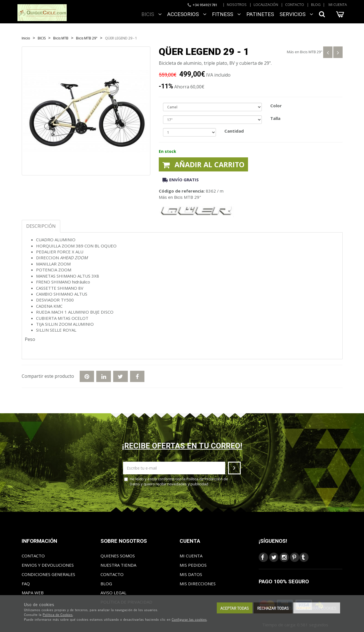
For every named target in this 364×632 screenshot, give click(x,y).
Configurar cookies (317, 608)
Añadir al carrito (203, 164)
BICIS (151, 14)
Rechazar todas (273, 608)
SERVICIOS (296, 14)
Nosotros (237, 5)
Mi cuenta (338, 5)
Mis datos (191, 574)
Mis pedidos (193, 565)
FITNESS (226, 14)
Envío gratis (181, 180)
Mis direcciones (198, 584)
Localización (266, 5)
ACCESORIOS (187, 14)
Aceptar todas (235, 608)
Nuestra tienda (118, 565)
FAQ (26, 584)
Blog (316, 5)
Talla (275, 118)
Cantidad (234, 131)
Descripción (41, 226)
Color (276, 106)
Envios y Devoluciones (48, 565)
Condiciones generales (48, 574)
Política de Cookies (58, 615)
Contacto (295, 5)
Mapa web (33, 593)
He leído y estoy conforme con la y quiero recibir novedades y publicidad (176, 482)
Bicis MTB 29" (311, 52)
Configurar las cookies (189, 619)
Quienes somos (118, 556)
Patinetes (260, 14)
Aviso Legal (113, 593)
